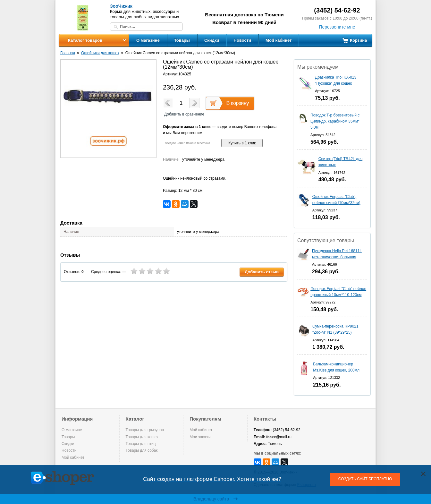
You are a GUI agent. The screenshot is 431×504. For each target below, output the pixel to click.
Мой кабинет (279, 40)
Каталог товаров (85, 40)
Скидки (212, 40)
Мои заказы (200, 437)
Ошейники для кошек (100, 53)
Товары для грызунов (145, 430)
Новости (243, 40)
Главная (68, 53)
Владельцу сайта (216, 499)
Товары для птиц (141, 444)
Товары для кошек (142, 437)
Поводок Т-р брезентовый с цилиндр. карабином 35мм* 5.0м (335, 121)
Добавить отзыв (262, 272)
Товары (182, 40)
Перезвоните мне (337, 27)
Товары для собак (142, 450)
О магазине (148, 40)
